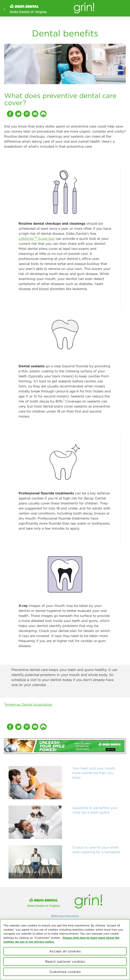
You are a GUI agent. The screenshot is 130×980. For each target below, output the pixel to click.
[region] (65, 950)
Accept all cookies (65, 951)
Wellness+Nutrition (65, 916)
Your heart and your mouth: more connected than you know (94, 773)
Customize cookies (65, 972)
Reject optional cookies (65, 961)
